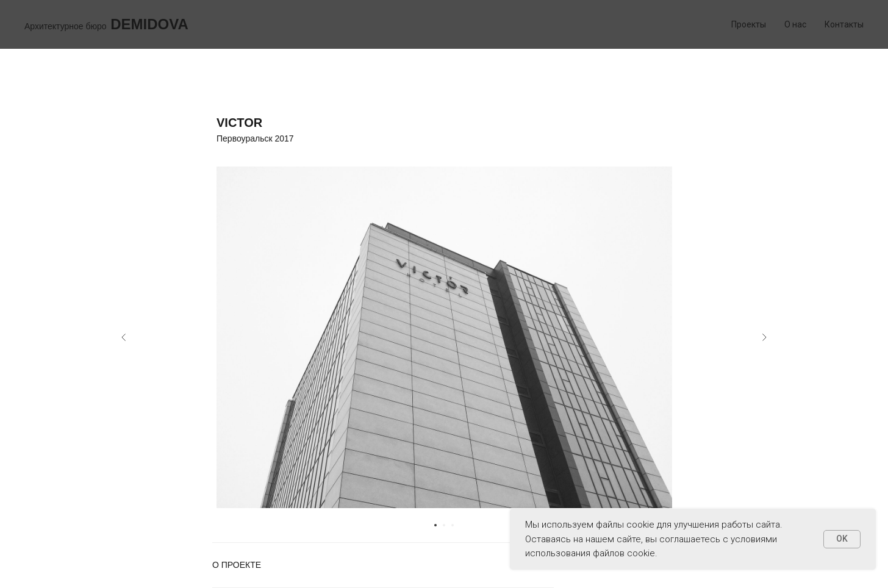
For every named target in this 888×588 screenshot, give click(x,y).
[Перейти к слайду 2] (444, 525)
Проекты (749, 24)
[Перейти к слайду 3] (453, 525)
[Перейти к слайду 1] (435, 525)
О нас (795, 24)
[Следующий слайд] (764, 337)
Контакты (844, 24)
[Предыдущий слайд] (124, 337)
